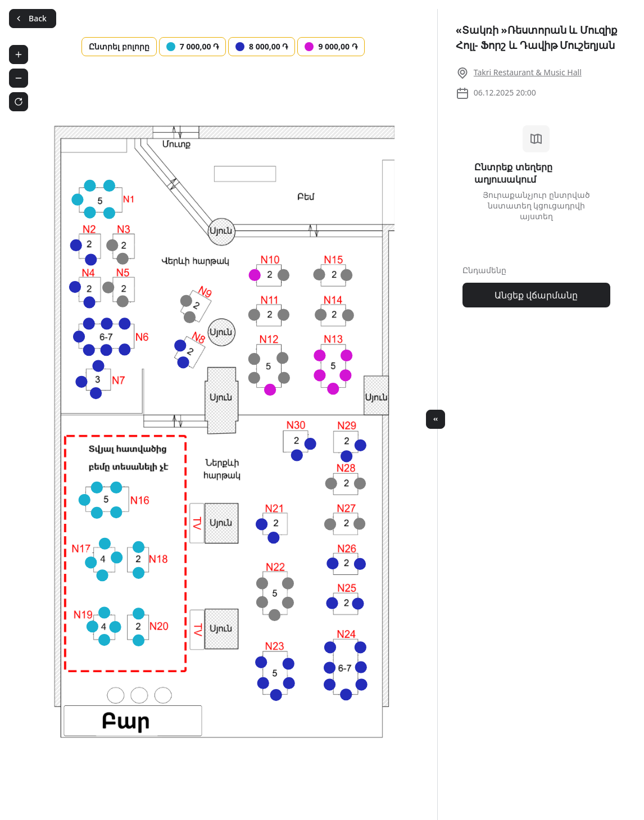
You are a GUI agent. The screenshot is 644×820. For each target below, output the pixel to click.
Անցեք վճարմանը (536, 295)
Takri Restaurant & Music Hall (528, 72)
